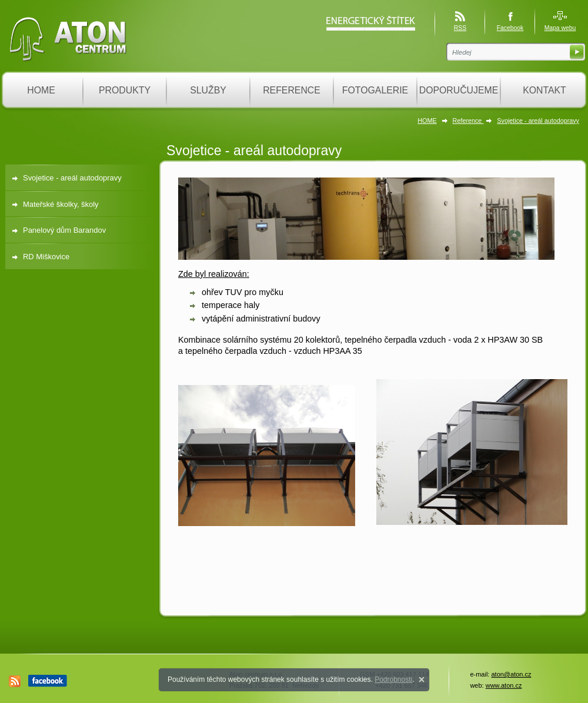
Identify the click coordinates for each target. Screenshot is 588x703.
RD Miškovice (46, 257)
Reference (468, 120)
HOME (41, 90)
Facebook (510, 28)
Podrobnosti (393, 679)
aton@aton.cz (511, 674)
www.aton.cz (504, 685)
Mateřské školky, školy (61, 204)
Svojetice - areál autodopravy (538, 120)
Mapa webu (560, 28)
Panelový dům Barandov (64, 230)
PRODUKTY (125, 90)
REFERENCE (292, 90)
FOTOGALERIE (375, 90)
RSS (460, 28)
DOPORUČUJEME (459, 90)
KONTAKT (544, 90)
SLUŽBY (208, 90)
